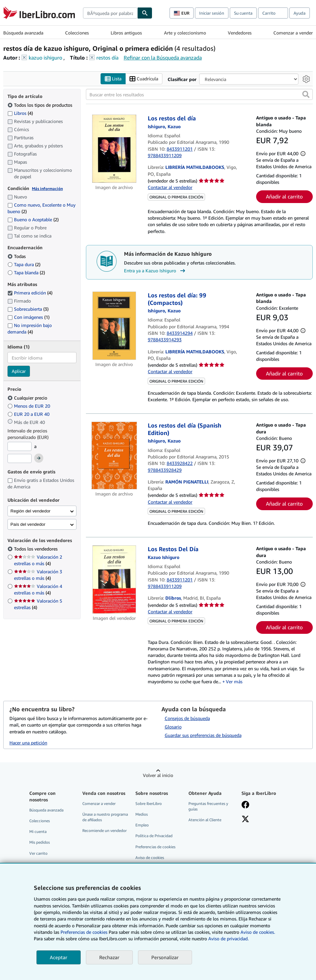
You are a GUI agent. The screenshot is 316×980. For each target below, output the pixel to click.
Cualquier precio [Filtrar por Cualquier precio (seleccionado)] (28, 398)
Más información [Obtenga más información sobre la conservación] (47, 189)
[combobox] (110, 13)
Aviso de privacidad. (228, 939)
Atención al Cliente (205, 820)
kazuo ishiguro (45, 58)
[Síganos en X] (245, 820)
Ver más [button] (234, 682)
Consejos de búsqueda (187, 719)
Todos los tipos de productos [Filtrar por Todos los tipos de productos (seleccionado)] (41, 105)
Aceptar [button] (59, 957)
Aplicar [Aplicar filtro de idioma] (19, 371)
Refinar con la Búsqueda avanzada (163, 58)
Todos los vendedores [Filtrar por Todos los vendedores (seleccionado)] (36, 549)
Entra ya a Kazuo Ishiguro (155, 271)
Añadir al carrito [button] (284, 197)
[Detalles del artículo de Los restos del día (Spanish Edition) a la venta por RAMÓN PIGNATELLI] (114, 456)
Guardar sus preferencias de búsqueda (203, 735)
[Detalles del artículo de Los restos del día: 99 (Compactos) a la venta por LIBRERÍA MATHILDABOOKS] (114, 326)
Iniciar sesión (212, 13)
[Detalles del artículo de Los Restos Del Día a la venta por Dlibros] (114, 580)
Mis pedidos (40, 843)
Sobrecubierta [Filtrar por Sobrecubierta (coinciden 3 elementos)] (28, 309)
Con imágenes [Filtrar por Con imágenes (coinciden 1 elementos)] (28, 317)
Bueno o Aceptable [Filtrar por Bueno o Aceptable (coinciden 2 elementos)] (33, 220)
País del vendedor (28, 524)
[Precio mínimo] (20, 446)
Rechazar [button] (109, 957)
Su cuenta (243, 13)
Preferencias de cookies (84, 932)
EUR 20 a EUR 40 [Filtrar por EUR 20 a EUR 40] (29, 414)
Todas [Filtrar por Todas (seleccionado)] (17, 256)
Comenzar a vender (293, 33)
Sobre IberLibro (149, 804)
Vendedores (240, 33)
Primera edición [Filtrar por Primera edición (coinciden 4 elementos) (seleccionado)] (30, 293)
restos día (107, 58)
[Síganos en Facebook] (245, 806)
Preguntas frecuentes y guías (208, 807)
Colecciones (77, 33)
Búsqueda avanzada (23, 33)
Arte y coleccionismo (185, 33)
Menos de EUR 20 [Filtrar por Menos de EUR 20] (29, 406)
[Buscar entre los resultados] (199, 95)
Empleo (142, 825)
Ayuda (300, 13)
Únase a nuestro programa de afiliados (105, 817)
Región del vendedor (30, 511)
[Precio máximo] (20, 459)
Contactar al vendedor (170, 188)
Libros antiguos (126, 33)
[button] (306, 95)
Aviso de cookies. (258, 932)
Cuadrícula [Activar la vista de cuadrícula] (144, 79)
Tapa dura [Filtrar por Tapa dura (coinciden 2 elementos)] (24, 264)
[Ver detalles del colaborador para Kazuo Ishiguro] (164, 126)
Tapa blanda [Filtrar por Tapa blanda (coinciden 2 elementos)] (26, 272)
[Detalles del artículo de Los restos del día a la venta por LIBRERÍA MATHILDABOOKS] (114, 149)
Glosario (173, 727)
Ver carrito (38, 853)
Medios (142, 815)
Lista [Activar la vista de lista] (113, 79)
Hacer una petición (28, 743)
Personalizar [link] (165, 957)
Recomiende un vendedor (104, 831)
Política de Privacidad (154, 836)
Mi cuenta (38, 832)
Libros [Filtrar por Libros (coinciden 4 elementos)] (20, 113)
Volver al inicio (158, 776)
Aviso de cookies (150, 857)
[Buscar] (145, 13)
